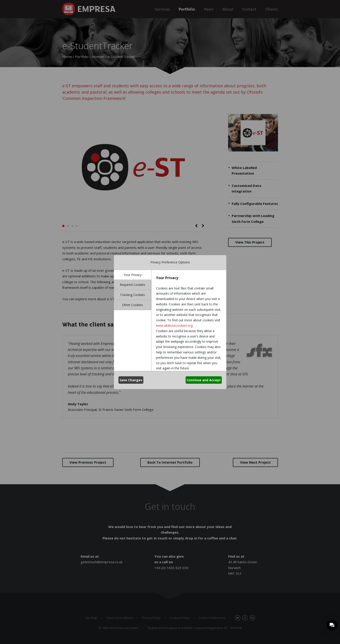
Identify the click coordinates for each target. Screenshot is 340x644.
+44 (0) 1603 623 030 (171, 568)
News (209, 9)
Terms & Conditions (120, 618)
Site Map (91, 618)
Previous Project (88, 462)
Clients (272, 9)
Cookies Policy (179, 618)
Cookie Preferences (212, 618)
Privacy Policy (151, 618)
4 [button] (77, 226)
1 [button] (63, 226)
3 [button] (72, 226)
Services (162, 9)
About (228, 9)
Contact (249, 9)
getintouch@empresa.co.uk (102, 562)
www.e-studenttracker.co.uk (153, 299)
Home (67, 57)
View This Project (250, 242)
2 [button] (68, 226)
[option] (133, 167)
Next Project (255, 462)
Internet (98, 57)
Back (170, 462)
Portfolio (187, 9)
